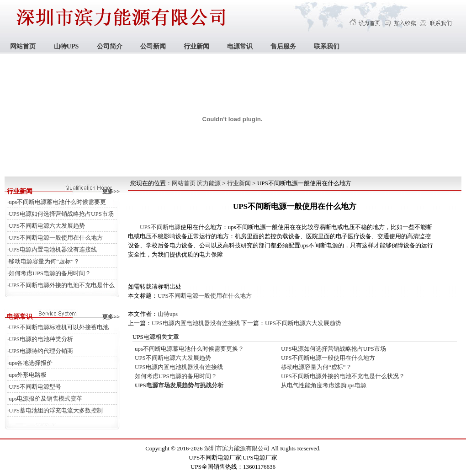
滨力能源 (209, 183)
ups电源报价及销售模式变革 (45, 398)
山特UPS (66, 46)
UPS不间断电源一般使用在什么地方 (56, 238)
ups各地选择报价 (31, 363)
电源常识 (240, 46)
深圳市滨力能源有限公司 (237, 448)
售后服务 (283, 46)
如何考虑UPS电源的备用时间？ (50, 273)
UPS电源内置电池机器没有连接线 (53, 249)
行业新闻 (196, 46)
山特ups (168, 314)
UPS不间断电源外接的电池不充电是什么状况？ (343, 376)
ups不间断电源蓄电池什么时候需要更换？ (189, 349)
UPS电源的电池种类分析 (41, 339)
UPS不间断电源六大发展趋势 (47, 226)
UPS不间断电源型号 (35, 387)
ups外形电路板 (28, 375)
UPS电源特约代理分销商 (41, 351)
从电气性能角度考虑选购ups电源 (324, 385)
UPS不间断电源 (160, 227)
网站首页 (23, 46)
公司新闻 (153, 46)
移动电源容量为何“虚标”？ (44, 261)
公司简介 (110, 46)
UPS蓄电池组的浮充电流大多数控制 (56, 410)
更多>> (111, 192)
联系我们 (327, 46)
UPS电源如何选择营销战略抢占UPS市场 (61, 214)
